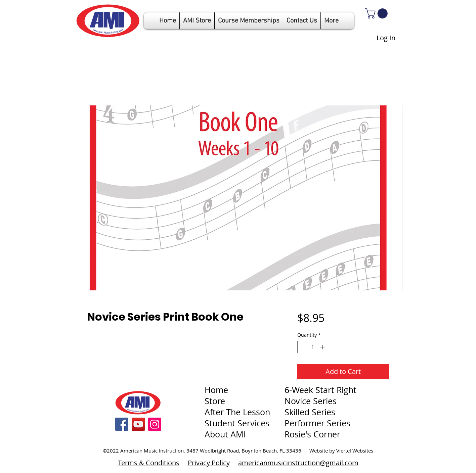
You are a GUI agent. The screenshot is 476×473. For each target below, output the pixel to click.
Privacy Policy (209, 463)
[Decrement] (302, 347)
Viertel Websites (355, 451)
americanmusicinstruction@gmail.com (298, 463)
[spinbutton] (313, 347)
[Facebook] (122, 424)
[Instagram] (155, 424)
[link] (378, 13)
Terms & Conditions (149, 463)
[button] (249, 21)
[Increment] (323, 347)
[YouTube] (138, 424)
